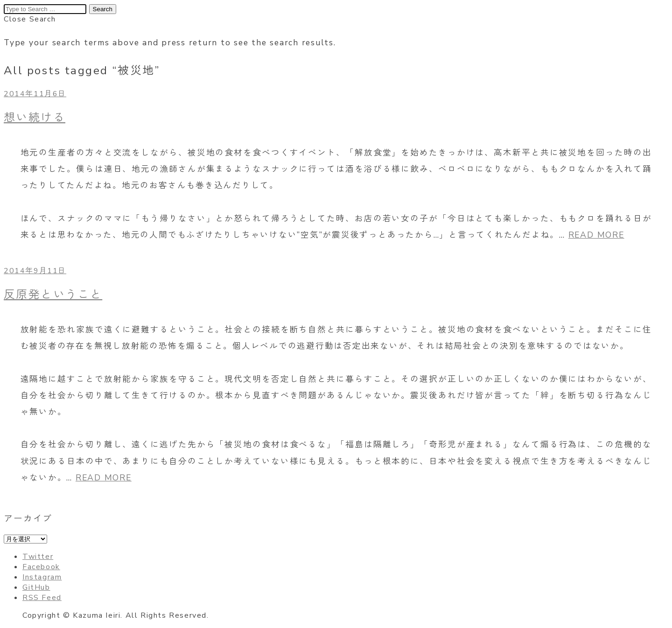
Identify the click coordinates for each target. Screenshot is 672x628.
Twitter (38, 557)
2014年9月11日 (35, 271)
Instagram (42, 577)
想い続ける (35, 118)
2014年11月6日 (35, 94)
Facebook (41, 567)
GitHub (36, 587)
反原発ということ (53, 295)
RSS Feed (42, 598)
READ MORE (596, 235)
